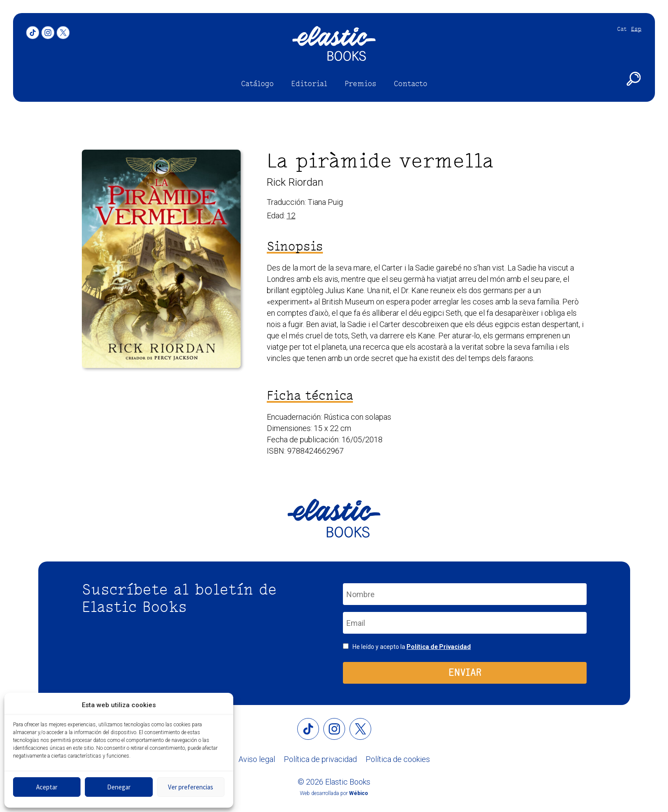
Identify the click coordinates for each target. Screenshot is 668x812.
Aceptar (47, 787)
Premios (361, 84)
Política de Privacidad (439, 647)
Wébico (359, 793)
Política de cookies (398, 759)
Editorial (309, 84)
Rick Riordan (295, 182)
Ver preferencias (191, 787)
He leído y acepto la (412, 647)
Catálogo (257, 84)
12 (291, 216)
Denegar (119, 787)
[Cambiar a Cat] (620, 29)
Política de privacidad (320, 759)
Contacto (411, 84)
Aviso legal (257, 759)
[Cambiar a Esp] (634, 29)
